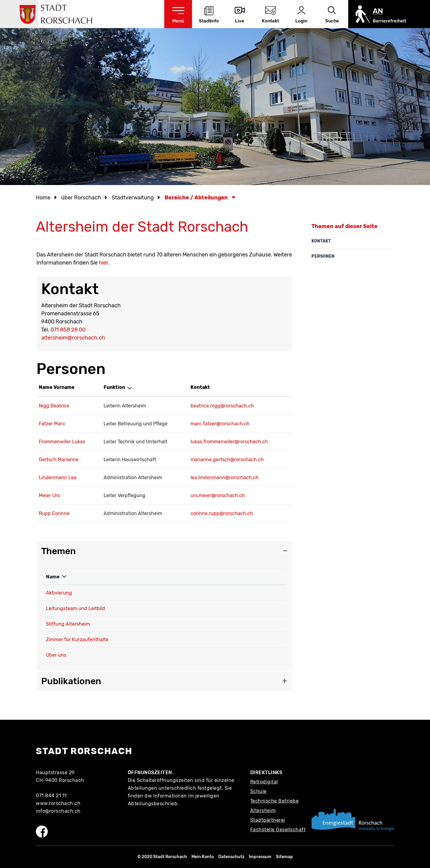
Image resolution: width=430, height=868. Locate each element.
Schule (258, 791)
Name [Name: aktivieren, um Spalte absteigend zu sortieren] (53, 577)
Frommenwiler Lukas (62, 442)
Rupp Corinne (54, 513)
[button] (83, 198)
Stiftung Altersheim (68, 624)
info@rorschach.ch (58, 811)
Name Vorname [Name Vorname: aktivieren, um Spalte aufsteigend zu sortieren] (57, 387)
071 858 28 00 (68, 330)
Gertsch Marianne (59, 460)
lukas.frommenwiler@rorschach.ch (229, 442)
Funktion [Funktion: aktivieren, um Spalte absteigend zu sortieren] (114, 387)
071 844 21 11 (51, 796)
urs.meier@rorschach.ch (218, 495)
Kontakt (321, 241)
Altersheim (263, 810)
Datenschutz (231, 857)
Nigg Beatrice (54, 406)
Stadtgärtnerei (268, 820)
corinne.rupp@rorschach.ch (222, 513)
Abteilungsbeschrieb (153, 804)
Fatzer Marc (52, 424)
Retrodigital (264, 782)
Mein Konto (203, 857)
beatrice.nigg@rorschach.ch (222, 406)
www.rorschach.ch (58, 803)
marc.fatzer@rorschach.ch (220, 424)
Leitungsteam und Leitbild (76, 608)
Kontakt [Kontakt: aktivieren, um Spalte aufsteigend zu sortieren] (200, 387)
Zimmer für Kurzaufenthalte (77, 639)
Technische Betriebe (275, 801)
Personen (323, 256)
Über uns (56, 655)
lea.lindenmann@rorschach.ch (225, 477)
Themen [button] (59, 551)
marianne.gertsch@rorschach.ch (227, 460)
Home (43, 198)
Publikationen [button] (71, 681)
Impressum (260, 857)
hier (103, 263)
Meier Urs (49, 495)
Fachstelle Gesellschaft (278, 830)
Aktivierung (59, 593)
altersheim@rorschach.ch (73, 338)
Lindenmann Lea (58, 477)
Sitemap (284, 857)
